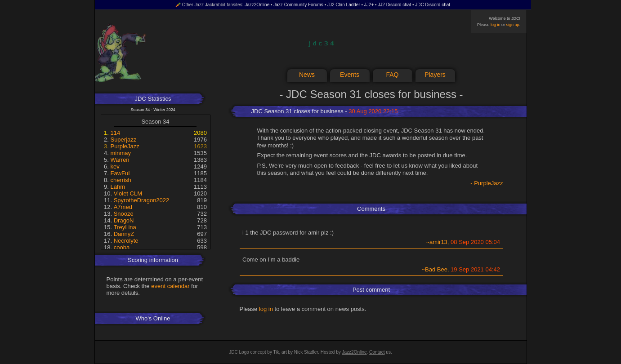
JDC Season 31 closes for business (297, 111)
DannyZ (124, 234)
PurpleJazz (125, 146)
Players (435, 75)
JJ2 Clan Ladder (344, 5)
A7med (123, 207)
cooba (122, 247)
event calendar (170, 286)
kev (115, 166)
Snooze (124, 214)
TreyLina (125, 227)
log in (496, 25)
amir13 (438, 242)
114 (115, 133)
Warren (120, 160)
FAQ (392, 75)
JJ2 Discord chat (394, 5)
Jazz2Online (257, 5)
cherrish (121, 180)
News (307, 75)
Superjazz (123, 140)
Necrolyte (126, 241)
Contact (377, 352)
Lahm (118, 187)
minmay (121, 153)
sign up (512, 25)
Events (350, 75)
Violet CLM (128, 193)
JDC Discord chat (433, 5)
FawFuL (121, 173)
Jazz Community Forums (298, 5)
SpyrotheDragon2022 (142, 200)
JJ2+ (369, 5)
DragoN (124, 220)
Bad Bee (436, 269)
